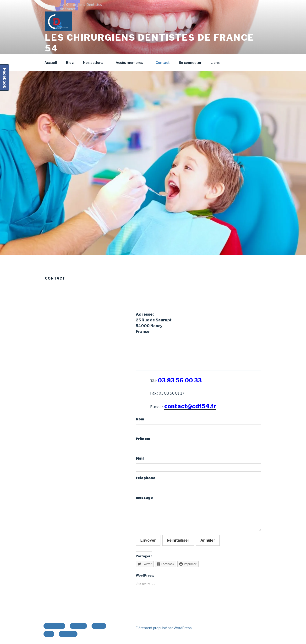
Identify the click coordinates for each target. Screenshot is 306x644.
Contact (163, 63)
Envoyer (148, 540)
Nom (140, 419)
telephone (146, 478)
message (144, 498)
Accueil (51, 63)
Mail (140, 459)
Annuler (208, 540)
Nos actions (95, 63)
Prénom (143, 439)
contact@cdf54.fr (190, 406)
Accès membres (132, 63)
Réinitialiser (178, 540)
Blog (70, 63)
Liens (215, 63)
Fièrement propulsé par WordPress (164, 628)
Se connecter (190, 63)
